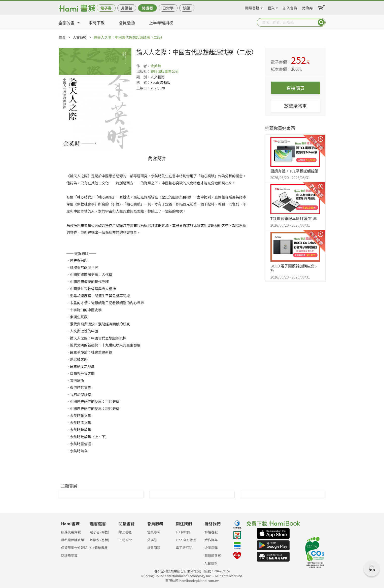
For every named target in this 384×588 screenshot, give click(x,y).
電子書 (106, 8)
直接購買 (296, 88)
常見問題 (154, 548)
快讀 (187, 8)
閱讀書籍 (252, 7)
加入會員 (290, 7)
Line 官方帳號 (186, 540)
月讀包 (127, 8)
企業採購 (211, 548)
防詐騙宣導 (69, 555)
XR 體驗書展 (99, 548)
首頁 (62, 37)
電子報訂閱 (184, 548)
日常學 (168, 8)
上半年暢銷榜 (161, 23)
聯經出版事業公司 (165, 71)
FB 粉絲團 (183, 532)
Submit (321, 22)
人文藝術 (80, 37)
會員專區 (154, 532)
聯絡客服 (211, 532)
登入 (271, 7)
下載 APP (125, 540)
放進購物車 (296, 106)
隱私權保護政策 (73, 540)
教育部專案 (213, 555)
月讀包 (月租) (99, 540)
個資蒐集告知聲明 (74, 548)
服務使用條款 (71, 532)
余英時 (156, 66)
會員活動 (127, 23)
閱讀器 (147, 8)
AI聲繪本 (211, 563)
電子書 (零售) (99, 532)
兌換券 (307, 7)
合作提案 (211, 540)
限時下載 (97, 23)
